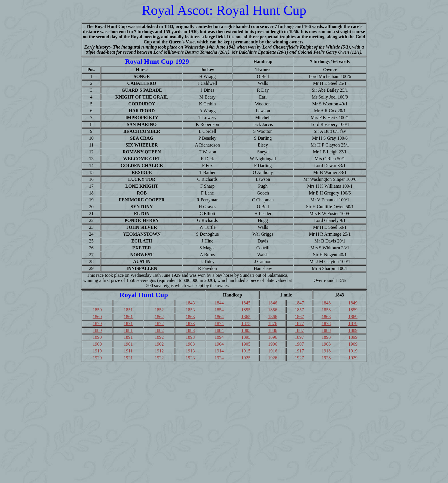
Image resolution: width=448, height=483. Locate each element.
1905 (246, 344)
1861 (128, 317)
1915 (246, 351)
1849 (353, 303)
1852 (159, 310)
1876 (273, 323)
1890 (97, 337)
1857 (299, 310)
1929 (353, 358)
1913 (190, 351)
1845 (246, 303)
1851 (128, 310)
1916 (273, 351)
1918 (326, 351)
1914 (219, 351)
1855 (246, 310)
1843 (190, 303)
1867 (299, 317)
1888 (326, 330)
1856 (273, 310)
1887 (299, 330)
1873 (190, 323)
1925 (246, 358)
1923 (190, 358)
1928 (326, 358)
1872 (159, 323)
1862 (159, 317)
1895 (246, 337)
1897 (299, 337)
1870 (97, 323)
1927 (299, 358)
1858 (326, 310)
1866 (273, 317)
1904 (219, 344)
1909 (353, 344)
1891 (128, 337)
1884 (219, 330)
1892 (159, 337)
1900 (97, 344)
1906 (273, 344)
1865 (246, 317)
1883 (190, 330)
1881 (128, 330)
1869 (353, 317)
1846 (273, 303)
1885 (246, 330)
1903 (190, 344)
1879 (353, 323)
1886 (273, 330)
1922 (159, 358)
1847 (299, 303)
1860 (97, 317)
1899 (353, 337)
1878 (326, 323)
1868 (326, 317)
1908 (326, 344)
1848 (326, 303)
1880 (97, 330)
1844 (219, 303)
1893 (190, 337)
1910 (97, 351)
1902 (159, 344)
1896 (273, 337)
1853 (190, 310)
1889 (353, 330)
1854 (219, 310)
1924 (219, 358)
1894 (219, 337)
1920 (97, 358)
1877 (299, 323)
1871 (128, 323)
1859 (353, 310)
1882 (159, 330)
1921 (128, 358)
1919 (353, 351)
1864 (219, 317)
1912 (159, 351)
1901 (128, 344)
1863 (190, 317)
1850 (97, 310)
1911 (128, 351)
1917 (299, 351)
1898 (326, 337)
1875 (246, 323)
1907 (299, 344)
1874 (219, 323)
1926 (273, 358)
